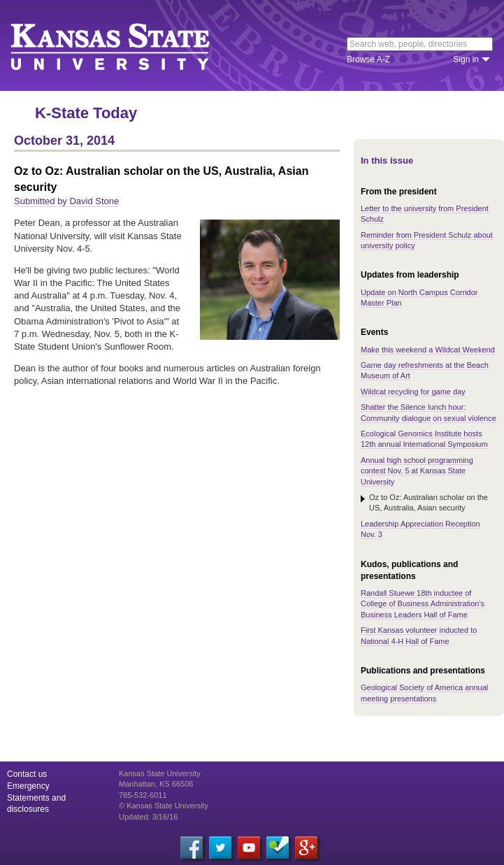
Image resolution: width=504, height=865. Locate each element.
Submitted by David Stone (66, 201)
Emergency (28, 786)
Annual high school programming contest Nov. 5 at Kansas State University (417, 471)
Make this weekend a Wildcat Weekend (428, 350)
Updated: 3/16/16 (148, 817)
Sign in (466, 59)
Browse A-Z (368, 59)
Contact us (27, 774)
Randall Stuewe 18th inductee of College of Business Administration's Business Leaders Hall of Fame (423, 604)
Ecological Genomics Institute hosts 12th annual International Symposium (424, 439)
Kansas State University (128, 45)
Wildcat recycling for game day (413, 392)
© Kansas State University (164, 806)
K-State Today (86, 113)
